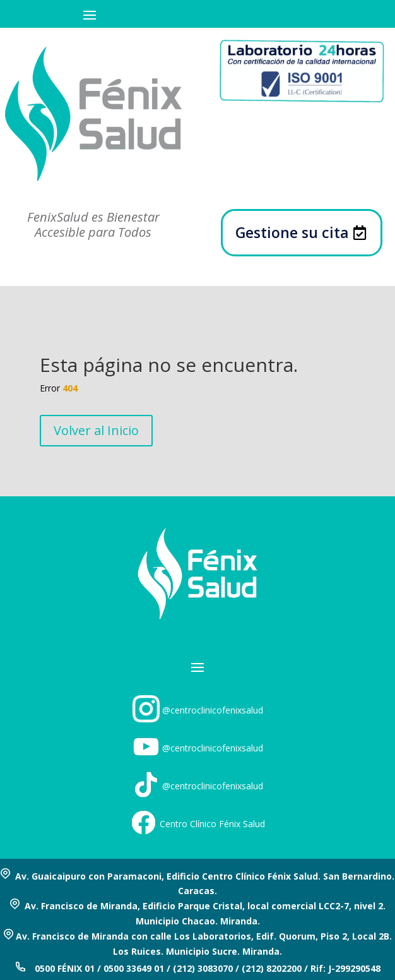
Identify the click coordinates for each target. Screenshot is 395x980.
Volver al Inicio (96, 430)
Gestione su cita (292, 232)
